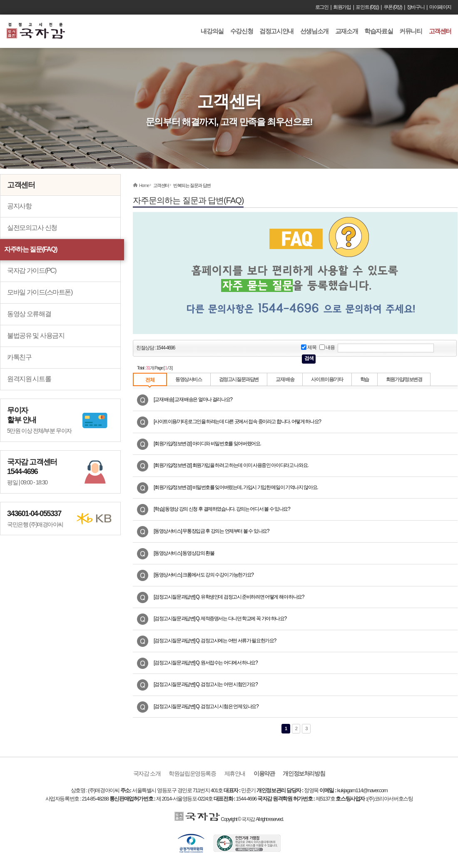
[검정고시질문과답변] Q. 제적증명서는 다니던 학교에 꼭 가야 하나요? (220, 619)
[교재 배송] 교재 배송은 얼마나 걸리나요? (193, 399)
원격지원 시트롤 (29, 379)
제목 (309, 348)
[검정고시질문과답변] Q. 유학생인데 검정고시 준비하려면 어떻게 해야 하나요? (229, 597)
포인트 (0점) (367, 7)
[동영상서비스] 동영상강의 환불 (184, 553)
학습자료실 (378, 31)
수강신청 (241, 31)
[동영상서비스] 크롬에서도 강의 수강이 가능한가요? (203, 575)
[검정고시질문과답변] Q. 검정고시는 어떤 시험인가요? (205, 684)
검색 (309, 358)
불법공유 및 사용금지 (36, 335)
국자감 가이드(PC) (32, 271)
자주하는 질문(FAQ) (31, 249)
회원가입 (342, 7)
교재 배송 (285, 379)
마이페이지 (440, 7)
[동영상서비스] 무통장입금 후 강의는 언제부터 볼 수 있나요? (211, 531)
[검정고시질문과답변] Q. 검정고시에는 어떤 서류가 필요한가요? (215, 641)
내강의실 (212, 31)
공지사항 (19, 206)
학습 (365, 379)
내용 (327, 348)
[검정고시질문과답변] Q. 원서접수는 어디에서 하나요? (205, 663)
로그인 (322, 7)
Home (144, 185)
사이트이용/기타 (327, 379)
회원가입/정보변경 (404, 379)
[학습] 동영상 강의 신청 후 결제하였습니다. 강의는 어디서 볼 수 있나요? (222, 509)
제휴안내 (235, 773)
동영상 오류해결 (29, 314)
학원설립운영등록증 (192, 773)
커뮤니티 (411, 31)
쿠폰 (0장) (393, 7)
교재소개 (346, 31)
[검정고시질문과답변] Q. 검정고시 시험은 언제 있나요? (206, 706)
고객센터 (440, 31)
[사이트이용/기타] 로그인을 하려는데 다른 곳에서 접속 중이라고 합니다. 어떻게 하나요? (237, 422)
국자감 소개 (147, 773)
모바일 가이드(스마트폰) (40, 292)
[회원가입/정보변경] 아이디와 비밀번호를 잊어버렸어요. (207, 444)
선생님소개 (314, 31)
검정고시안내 (276, 31)
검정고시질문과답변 (239, 379)
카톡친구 (19, 357)
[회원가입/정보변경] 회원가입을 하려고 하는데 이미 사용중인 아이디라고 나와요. (231, 465)
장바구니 (416, 7)
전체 (150, 380)
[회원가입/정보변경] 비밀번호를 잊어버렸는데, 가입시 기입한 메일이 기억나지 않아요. (236, 487)
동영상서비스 (189, 379)
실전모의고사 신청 (32, 228)
